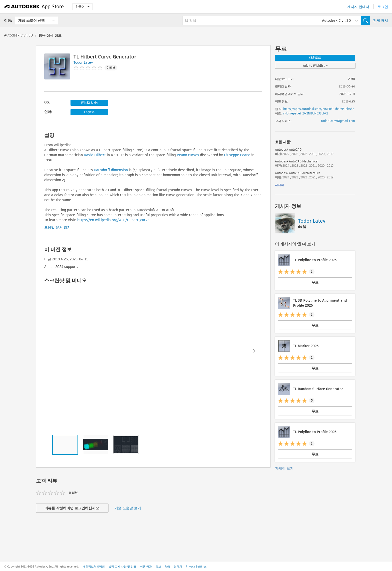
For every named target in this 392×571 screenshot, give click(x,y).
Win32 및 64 (89, 103)
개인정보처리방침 (94, 567)
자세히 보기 (284, 468)
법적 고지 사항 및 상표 (122, 567)
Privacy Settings (196, 567)
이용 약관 (146, 567)
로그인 (383, 7)
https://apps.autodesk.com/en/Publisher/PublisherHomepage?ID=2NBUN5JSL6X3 (319, 111)
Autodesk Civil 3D (18, 35)
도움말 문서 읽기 (57, 227)
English (89, 112)
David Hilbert (95, 155)
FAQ (167, 567)
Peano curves (188, 155)
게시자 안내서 (358, 7)
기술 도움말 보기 (128, 508)
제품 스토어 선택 (31, 20)
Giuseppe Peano (237, 155)
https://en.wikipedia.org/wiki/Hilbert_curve (113, 220)
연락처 (178, 567)
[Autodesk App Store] (34, 7)
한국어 (82, 7)
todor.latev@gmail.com (338, 121)
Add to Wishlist (315, 66)
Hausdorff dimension (111, 170)
